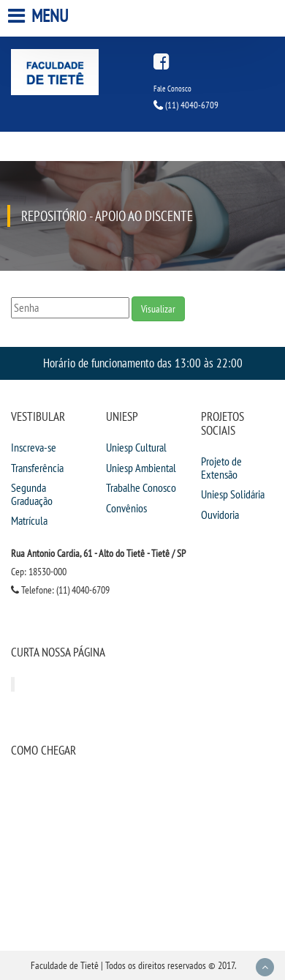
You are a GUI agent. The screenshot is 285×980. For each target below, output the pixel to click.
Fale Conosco (172, 89)
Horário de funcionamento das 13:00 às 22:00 (143, 363)
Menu (40, 16)
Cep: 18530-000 (39, 572)
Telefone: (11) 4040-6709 (60, 590)
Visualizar (158, 309)
